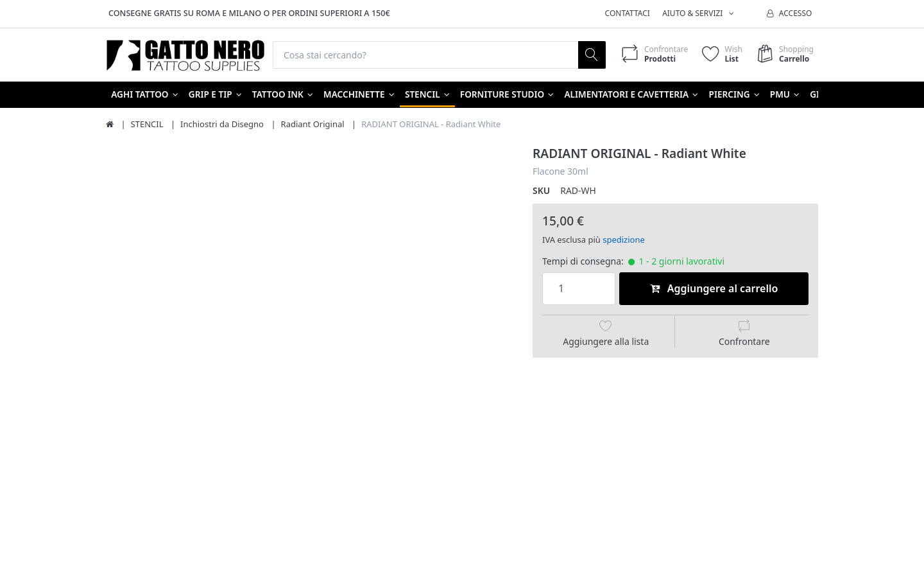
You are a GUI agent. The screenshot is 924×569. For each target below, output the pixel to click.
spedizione (624, 240)
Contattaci (628, 13)
